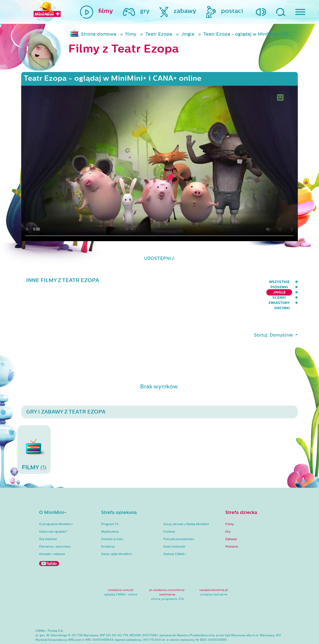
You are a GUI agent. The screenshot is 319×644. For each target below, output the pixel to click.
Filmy (230, 504)
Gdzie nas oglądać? (53, 512)
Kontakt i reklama (52, 534)
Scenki (237, 282)
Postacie (232, 527)
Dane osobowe (174, 527)
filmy (131, 34)
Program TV (110, 504)
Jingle (188, 34)
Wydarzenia (110, 512)
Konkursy (108, 527)
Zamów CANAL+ (175, 534)
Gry (228, 512)
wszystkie (151, 282)
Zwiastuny (263, 282)
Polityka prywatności (179, 519)
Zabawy (231, 519)
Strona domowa (99, 34)
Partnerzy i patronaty (55, 527)
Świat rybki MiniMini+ (117, 534)
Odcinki (290, 282)
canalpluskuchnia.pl (214, 570)
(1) (34, 430)
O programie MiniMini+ (56, 504)
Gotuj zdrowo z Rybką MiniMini (186, 504)
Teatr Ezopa (159, 34)
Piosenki (179, 282)
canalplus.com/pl (121, 570)
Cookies (169, 512)
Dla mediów (48, 519)
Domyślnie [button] (282, 315)
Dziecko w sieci (112, 519)
